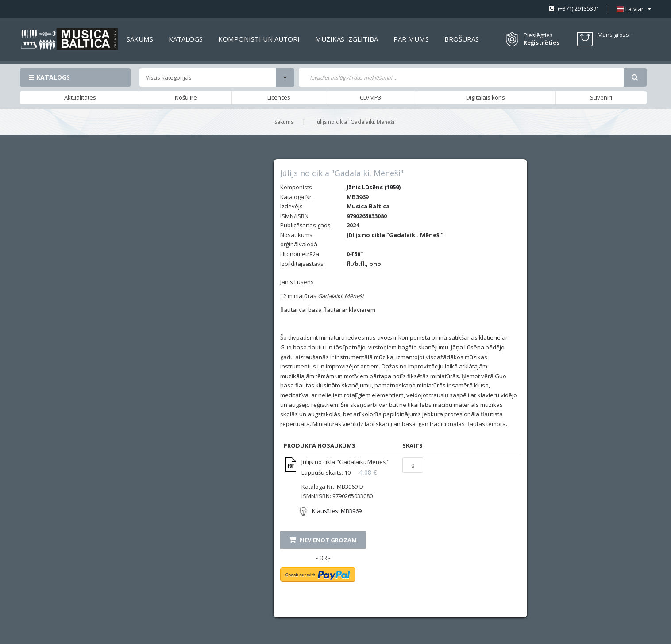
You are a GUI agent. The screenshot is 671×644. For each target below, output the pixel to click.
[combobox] (461, 77)
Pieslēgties (538, 35)
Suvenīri (601, 97)
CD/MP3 (370, 97)
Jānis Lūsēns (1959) (374, 187)
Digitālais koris (486, 97)
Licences (279, 97)
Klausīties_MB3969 (337, 511)
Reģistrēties (542, 43)
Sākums (284, 122)
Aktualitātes (80, 97)
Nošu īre (186, 97)
